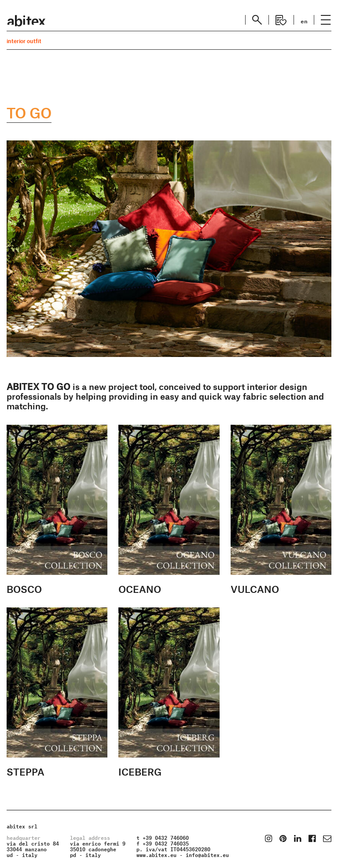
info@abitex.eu (207, 854)
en (304, 20)
